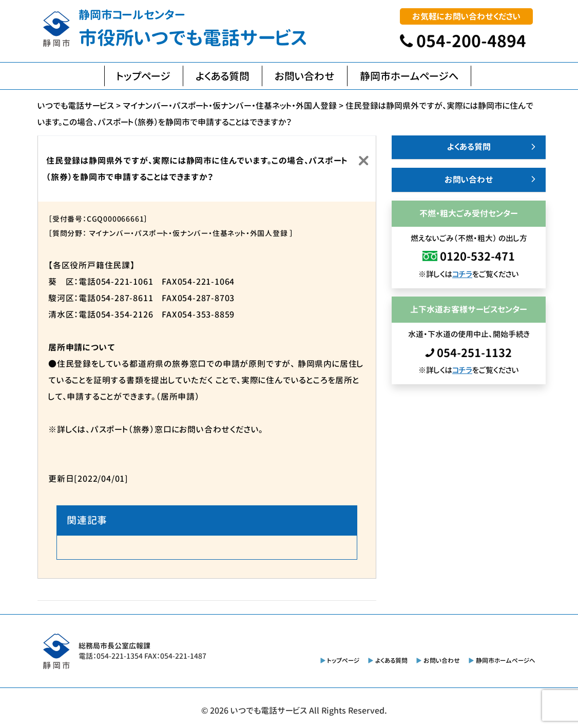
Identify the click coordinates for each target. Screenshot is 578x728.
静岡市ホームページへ (409, 76)
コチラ (462, 274)
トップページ (144, 76)
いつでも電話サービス (269, 711)
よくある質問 (223, 76)
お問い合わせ (305, 76)
